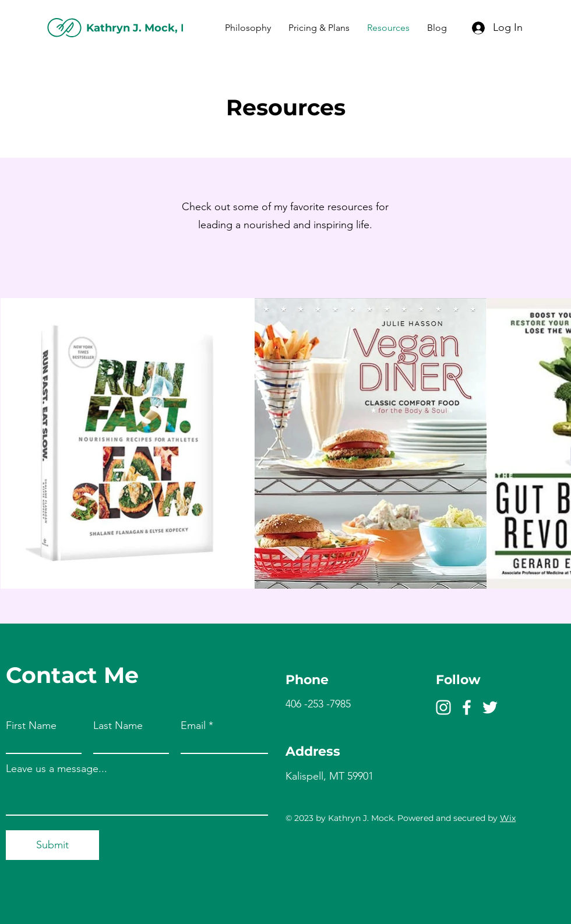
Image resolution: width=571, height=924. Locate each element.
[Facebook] (467, 707)
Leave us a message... (57, 769)
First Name (31, 725)
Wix (508, 818)
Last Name (118, 725)
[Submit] (52, 845)
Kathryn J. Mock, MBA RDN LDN (175, 28)
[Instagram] (443, 707)
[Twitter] (490, 707)
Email (193, 725)
